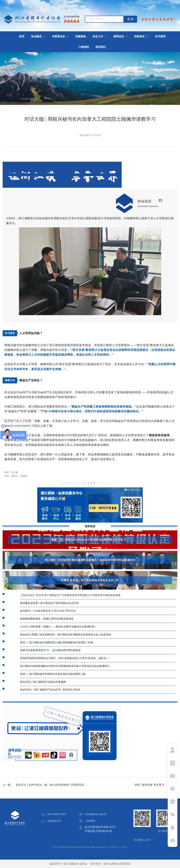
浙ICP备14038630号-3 (97, 847)
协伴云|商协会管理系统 (117, 864)
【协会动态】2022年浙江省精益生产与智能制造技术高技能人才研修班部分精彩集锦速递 (70, 595)
